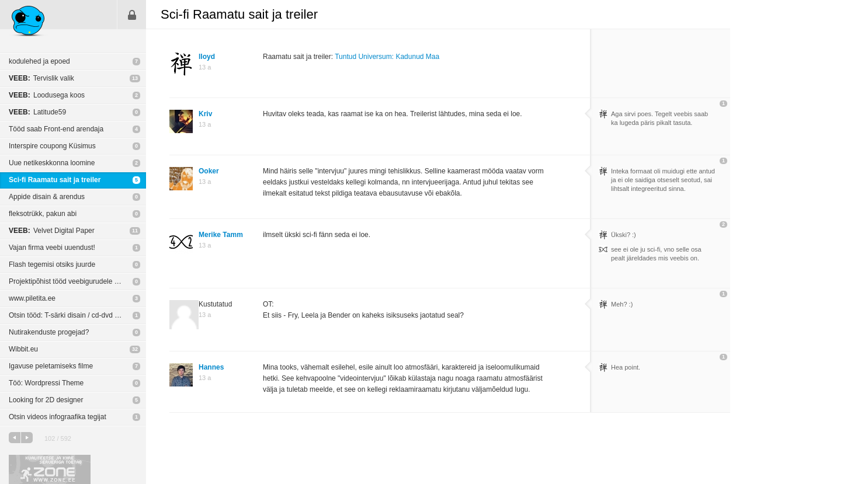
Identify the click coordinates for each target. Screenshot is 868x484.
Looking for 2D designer (46, 400)
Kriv (205, 114)
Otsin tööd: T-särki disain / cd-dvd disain (71, 315)
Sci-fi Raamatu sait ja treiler (55, 180)
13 (135, 78)
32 (135, 349)
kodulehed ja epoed (39, 61)
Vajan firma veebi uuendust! (52, 248)
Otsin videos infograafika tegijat (58, 417)
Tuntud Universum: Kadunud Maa (387, 57)
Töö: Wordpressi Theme (46, 383)
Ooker (209, 171)
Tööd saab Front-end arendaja (56, 129)
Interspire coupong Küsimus (52, 146)
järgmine (27, 438)
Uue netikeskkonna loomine (52, 163)
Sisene (132, 15)
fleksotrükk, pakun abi (43, 214)
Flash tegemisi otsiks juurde (52, 264)
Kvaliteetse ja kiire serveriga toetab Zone (50, 469)
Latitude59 (37, 112)
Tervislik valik (41, 78)
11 (135, 231)
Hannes (211, 367)
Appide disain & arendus (47, 197)
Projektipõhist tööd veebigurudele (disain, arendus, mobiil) (77, 281)
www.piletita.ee (32, 298)
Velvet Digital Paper (52, 231)
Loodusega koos (47, 95)
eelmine (15, 438)
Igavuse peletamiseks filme (51, 366)
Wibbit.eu (23, 349)
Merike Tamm (221, 235)
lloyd (207, 57)
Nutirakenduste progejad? (49, 332)
